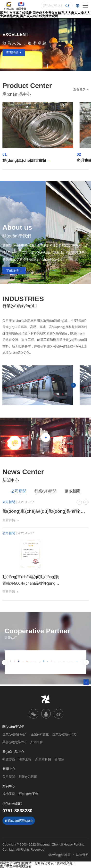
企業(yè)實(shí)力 (64, 734)
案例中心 (9, 786)
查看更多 (79, 89)
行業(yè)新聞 (45, 491)
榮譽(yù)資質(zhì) (14, 742)
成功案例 (9, 794)
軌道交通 (9, 760)
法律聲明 (82, 855)
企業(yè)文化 (40, 734)
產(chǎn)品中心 (13, 752)
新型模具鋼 (43, 760)
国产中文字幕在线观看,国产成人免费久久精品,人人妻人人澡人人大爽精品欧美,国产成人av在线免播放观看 (45, 14)
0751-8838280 (17, 811)
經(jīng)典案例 (29, 794)
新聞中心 (9, 769)
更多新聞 (72, 491)
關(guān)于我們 (13, 727)
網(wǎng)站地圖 (59, 855)
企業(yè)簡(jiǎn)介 (15, 734)
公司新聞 (19, 491)
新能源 (59, 760)
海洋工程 (25, 760)
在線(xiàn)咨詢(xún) (19, 821)
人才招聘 (36, 742)
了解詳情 (12, 271)
